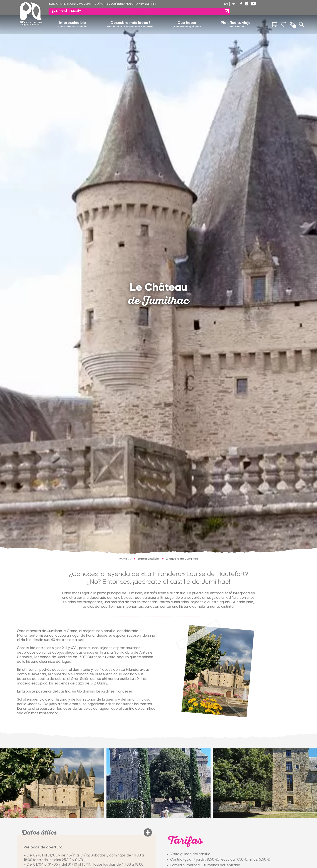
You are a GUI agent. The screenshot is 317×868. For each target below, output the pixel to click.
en (226, 4)
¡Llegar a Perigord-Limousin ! (70, 4)
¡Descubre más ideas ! (130, 17)
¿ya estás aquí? (278, 4)
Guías (99, 4)
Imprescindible (73, 17)
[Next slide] (315, 783)
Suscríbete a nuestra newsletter (131, 4)
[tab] (4, 792)
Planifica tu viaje (236, 17)
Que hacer (187, 17)
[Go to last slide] (2, 783)
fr (233, 4)
